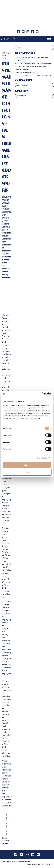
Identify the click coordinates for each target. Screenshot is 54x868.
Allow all (27, 465)
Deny (27, 472)
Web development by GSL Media (40, 864)
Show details (42, 458)
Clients (4, 58)
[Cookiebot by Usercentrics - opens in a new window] (42, 394)
